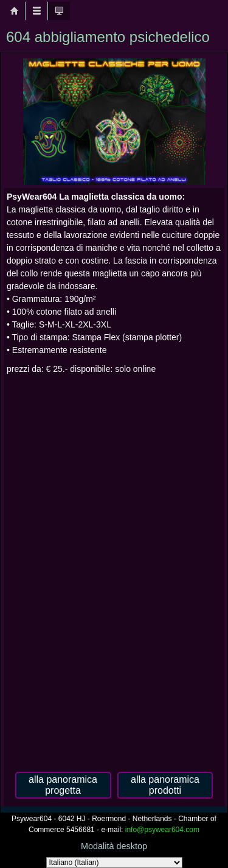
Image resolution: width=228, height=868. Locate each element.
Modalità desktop (114, 846)
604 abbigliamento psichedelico (108, 37)
